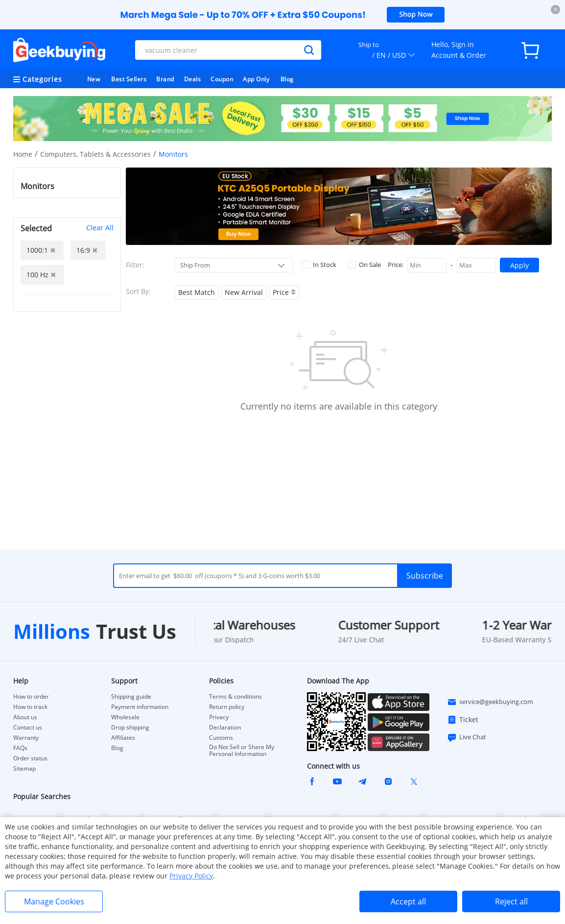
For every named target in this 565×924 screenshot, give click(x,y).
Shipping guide (131, 697)
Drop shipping (130, 728)
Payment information (140, 707)
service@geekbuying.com (490, 702)
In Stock (319, 265)
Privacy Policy (191, 876)
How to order (31, 697)
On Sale (365, 265)
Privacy (219, 717)
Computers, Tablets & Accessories (95, 154)
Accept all (408, 901)
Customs (221, 738)
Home (23, 154)
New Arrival (244, 292)
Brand (165, 79)
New (94, 79)
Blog (287, 79)
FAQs (20, 748)
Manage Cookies (54, 901)
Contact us (28, 728)
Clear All (100, 228)
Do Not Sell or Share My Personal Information (242, 751)
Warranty (26, 738)
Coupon (222, 79)
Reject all (511, 901)
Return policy (227, 707)
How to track (30, 707)
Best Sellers (129, 79)
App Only (256, 79)
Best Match (197, 292)
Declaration (225, 728)
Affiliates (123, 738)
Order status (30, 758)
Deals (193, 79)
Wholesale (125, 717)
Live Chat (467, 737)
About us (25, 717)
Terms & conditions (235, 697)
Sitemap (24, 768)
